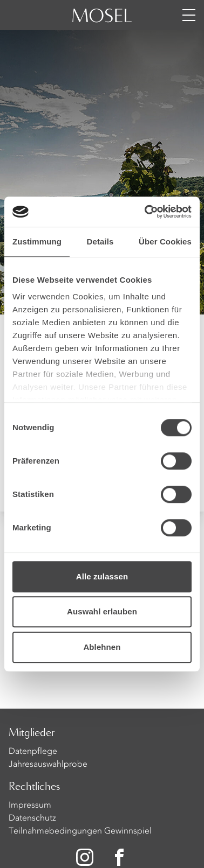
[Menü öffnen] (189, 15)
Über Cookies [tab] (165, 241)
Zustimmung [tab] (37, 241)
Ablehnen (102, 647)
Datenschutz (32, 818)
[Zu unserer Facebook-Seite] (120, 857)
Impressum (30, 806)
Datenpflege (33, 752)
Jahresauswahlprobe (48, 765)
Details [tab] (100, 241)
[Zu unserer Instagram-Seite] (85, 857)
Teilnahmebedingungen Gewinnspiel (80, 831)
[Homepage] (102, 22)
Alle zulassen (102, 576)
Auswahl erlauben (102, 611)
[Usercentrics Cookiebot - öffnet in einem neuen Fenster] (146, 212)
